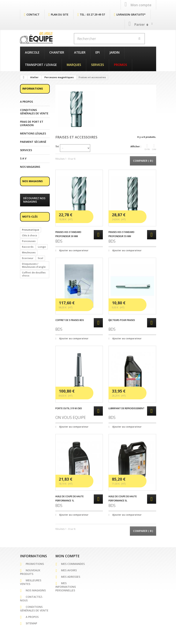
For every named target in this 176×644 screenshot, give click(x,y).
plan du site (60, 14)
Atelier (80, 52)
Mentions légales (33, 133)
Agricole (32, 52)
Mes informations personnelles (66, 586)
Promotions (35, 563)
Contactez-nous (32, 598)
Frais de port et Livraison (32, 123)
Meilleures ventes (31, 582)
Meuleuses (29, 252)
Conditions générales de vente (34, 111)
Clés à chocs (29, 235)
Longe (42, 246)
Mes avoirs (69, 570)
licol (40, 258)
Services (98, 64)
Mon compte (67, 556)
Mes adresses (71, 576)
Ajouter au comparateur (74, 250)
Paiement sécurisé (33, 141)
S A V (23, 158)
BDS (59, 241)
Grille (147, 147)
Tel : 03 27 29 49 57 (92, 14)
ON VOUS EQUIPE (71, 417)
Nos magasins (30, 166)
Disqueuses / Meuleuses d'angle (34, 265)
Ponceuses (29, 241)
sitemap (31, 623)
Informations (33, 88)
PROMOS (121, 64)
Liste (154, 147)
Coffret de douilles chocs (34, 274)
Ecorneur (28, 258)
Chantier (57, 52)
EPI (98, 52)
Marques (74, 64)
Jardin (115, 52)
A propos (26, 101)
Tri (57, 146)
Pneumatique (31, 229)
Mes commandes (73, 563)
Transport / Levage (41, 64)
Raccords (28, 246)
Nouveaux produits (30, 572)
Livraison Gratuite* (131, 14)
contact (33, 14)
